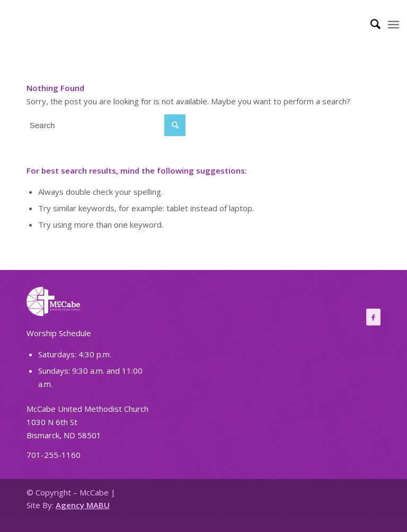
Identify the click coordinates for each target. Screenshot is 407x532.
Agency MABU (83, 505)
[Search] (370, 24)
